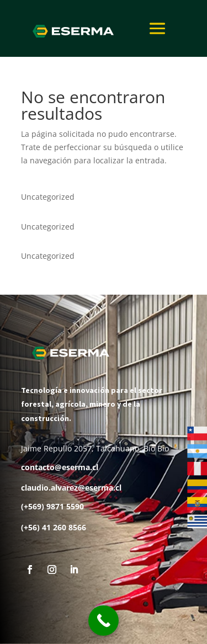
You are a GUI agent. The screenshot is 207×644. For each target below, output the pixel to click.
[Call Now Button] (104, 621)
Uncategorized (48, 197)
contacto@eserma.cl (60, 467)
